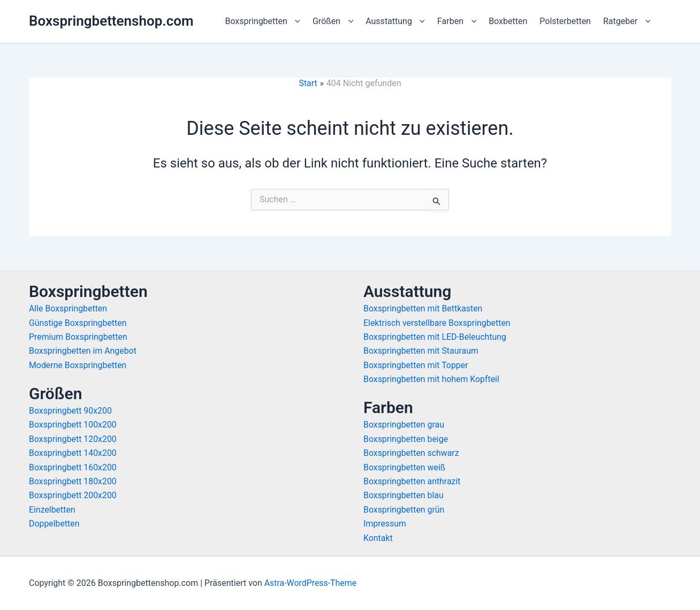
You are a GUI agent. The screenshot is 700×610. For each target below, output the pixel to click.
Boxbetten (508, 21)
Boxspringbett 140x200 (73, 453)
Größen (333, 21)
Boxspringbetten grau (404, 425)
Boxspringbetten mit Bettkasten (423, 308)
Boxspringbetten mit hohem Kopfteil (432, 379)
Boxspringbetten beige (406, 439)
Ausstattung (395, 21)
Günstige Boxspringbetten (78, 323)
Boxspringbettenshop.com (111, 21)
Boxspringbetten (262, 21)
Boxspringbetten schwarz (412, 453)
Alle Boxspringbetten (68, 308)
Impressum (385, 524)
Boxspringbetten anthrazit (412, 481)
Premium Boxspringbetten (78, 337)
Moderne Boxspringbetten (78, 365)
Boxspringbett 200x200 (73, 495)
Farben (457, 21)
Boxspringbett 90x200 (71, 411)
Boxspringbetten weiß (405, 467)
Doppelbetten (54, 524)
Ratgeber (627, 21)
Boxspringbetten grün (404, 510)
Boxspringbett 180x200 (73, 481)
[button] (295, 21)
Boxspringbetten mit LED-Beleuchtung (435, 337)
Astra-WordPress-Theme (311, 583)
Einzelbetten (52, 510)
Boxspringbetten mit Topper (416, 365)
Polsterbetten (565, 21)
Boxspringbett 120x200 (73, 439)
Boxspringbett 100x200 (73, 425)
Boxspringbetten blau (404, 495)
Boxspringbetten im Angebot (83, 351)
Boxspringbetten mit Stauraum (421, 351)
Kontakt (378, 538)
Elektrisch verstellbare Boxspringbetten (438, 323)
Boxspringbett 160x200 (73, 467)
